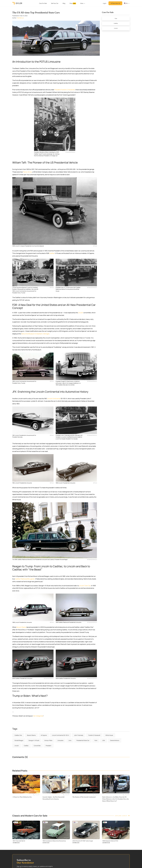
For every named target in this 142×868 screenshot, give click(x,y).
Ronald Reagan (19, 740)
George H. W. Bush (34, 740)
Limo (70, 740)
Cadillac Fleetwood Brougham (25, 579)
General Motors (115, 740)
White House (109, 735)
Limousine (60, 740)
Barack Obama (21, 627)
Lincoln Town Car (85, 586)
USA (104, 740)
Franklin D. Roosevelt (94, 735)
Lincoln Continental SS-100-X (60, 735)
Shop (73, 3)
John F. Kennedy (79, 735)
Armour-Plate (48, 740)
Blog (64, 3)
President (48, 746)
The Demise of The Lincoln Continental (84, 797)
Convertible (37, 746)
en (126, 3)
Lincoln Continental (54, 399)
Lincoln (81, 313)
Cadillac (52, 253)
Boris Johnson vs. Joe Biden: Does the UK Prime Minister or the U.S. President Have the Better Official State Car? (116, 799)
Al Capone (44, 735)
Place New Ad (115, 3)
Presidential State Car (83, 740)
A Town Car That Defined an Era (22, 797)
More (82, 3)
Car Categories (38, 716)
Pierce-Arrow (27, 172)
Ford (116, 18)
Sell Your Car (55, 3)
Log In (105, 3)
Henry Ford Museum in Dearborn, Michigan (35, 334)
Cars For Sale (43, 3)
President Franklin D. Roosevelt (65, 90)
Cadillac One (18, 735)
